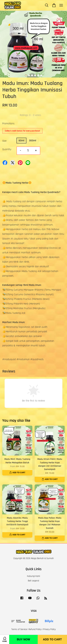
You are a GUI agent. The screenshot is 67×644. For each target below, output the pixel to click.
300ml (33, 140)
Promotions (8, 123)
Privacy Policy (49, 629)
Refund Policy (35, 629)
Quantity (7, 149)
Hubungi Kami (33, 576)
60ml (21, 140)
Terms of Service (19, 629)
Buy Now (23, 639)
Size (4, 141)
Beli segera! (33, 581)
